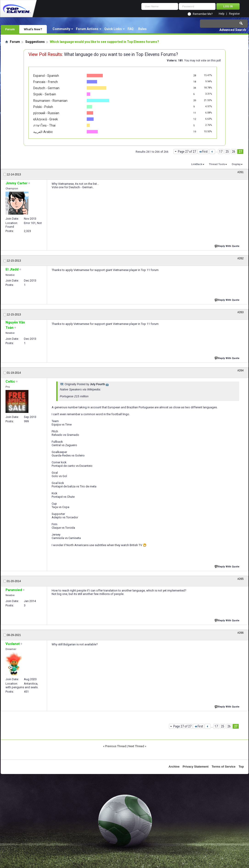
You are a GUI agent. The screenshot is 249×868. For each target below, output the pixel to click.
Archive (174, 767)
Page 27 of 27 (187, 152)
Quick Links (113, 29)
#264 (241, 370)
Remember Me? (203, 14)
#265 (241, 579)
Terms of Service (224, 767)
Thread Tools (217, 164)
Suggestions (35, 42)
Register (234, 14)
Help (221, 14)
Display (236, 164)
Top (241, 767)
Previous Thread (116, 746)
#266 (241, 633)
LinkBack (197, 164)
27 (240, 152)
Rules (142, 29)
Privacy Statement (196, 767)
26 (234, 152)
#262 (241, 258)
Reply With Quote (227, 246)
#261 (241, 172)
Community (61, 29)
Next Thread (136, 746)
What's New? (33, 29)
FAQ (131, 29)
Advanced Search (233, 30)
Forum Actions (87, 29)
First (203, 152)
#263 (241, 312)
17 (221, 152)
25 (227, 152)
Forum (10, 29)
